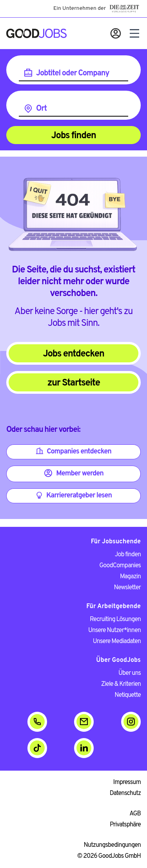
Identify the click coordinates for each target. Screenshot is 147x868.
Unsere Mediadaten (117, 641)
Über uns (130, 673)
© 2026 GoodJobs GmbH (109, 856)
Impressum (127, 782)
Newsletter (127, 588)
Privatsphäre (125, 825)
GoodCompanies (120, 566)
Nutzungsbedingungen (113, 845)
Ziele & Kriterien (121, 684)
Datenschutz (125, 793)
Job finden (128, 555)
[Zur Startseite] (36, 33)
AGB (135, 814)
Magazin (130, 577)
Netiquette (128, 695)
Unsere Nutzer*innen (114, 630)
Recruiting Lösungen (115, 619)
